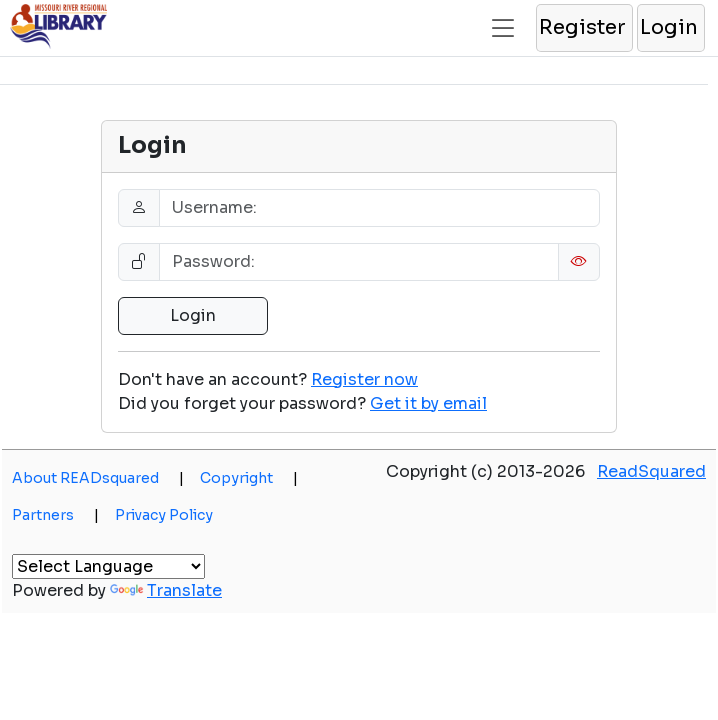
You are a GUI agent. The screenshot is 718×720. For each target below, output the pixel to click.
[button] (583, 28)
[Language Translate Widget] (108, 566)
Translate (166, 590)
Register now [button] (364, 379)
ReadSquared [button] (651, 471)
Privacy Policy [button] (164, 515)
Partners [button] (55, 515)
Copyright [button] (249, 478)
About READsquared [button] (98, 478)
